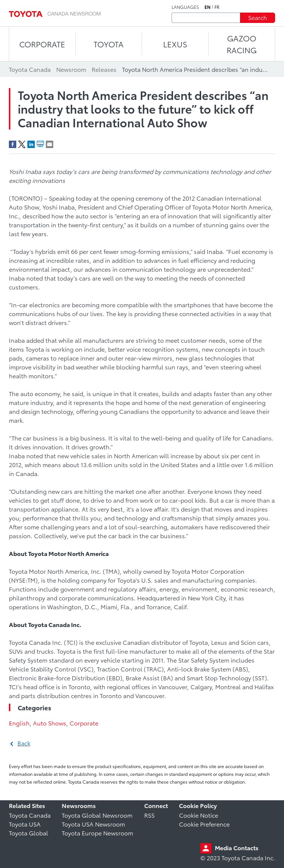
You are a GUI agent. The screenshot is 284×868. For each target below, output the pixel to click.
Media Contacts (237, 847)
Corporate (84, 723)
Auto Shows (50, 723)
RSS (149, 815)
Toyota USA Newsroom (93, 824)
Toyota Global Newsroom (97, 815)
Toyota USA (25, 824)
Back (24, 743)
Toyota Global (28, 833)
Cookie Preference (204, 824)
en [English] (207, 7)
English (19, 723)
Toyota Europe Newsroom (97, 833)
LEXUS (175, 44)
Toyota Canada (30, 815)
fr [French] (217, 7)
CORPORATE (42, 44)
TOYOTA (109, 44)
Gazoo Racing (242, 44)
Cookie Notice (199, 815)
